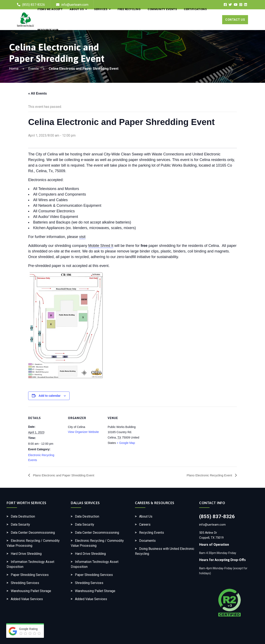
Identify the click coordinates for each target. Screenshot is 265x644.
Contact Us (235, 20)
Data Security (20, 524)
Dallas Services (85, 503)
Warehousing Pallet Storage (31, 591)
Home (14, 68)
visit (82, 237)
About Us (146, 516)
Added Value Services (27, 599)
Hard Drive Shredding (26, 554)
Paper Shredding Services (30, 575)
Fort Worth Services (26, 503)
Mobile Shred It (101, 246)
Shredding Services (25, 583)
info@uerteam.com (212, 525)
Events (34, 68)
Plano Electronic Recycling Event (208, 475)
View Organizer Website (83, 432)
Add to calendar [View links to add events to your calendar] (50, 396)
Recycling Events (152, 533)
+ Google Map (126, 443)
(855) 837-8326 (217, 517)
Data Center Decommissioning (33, 533)
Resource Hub (48, 30)
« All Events (37, 93)
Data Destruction (23, 516)
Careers (145, 524)
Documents (147, 541)
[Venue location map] (169, 435)
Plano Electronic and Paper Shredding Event (65, 475)
